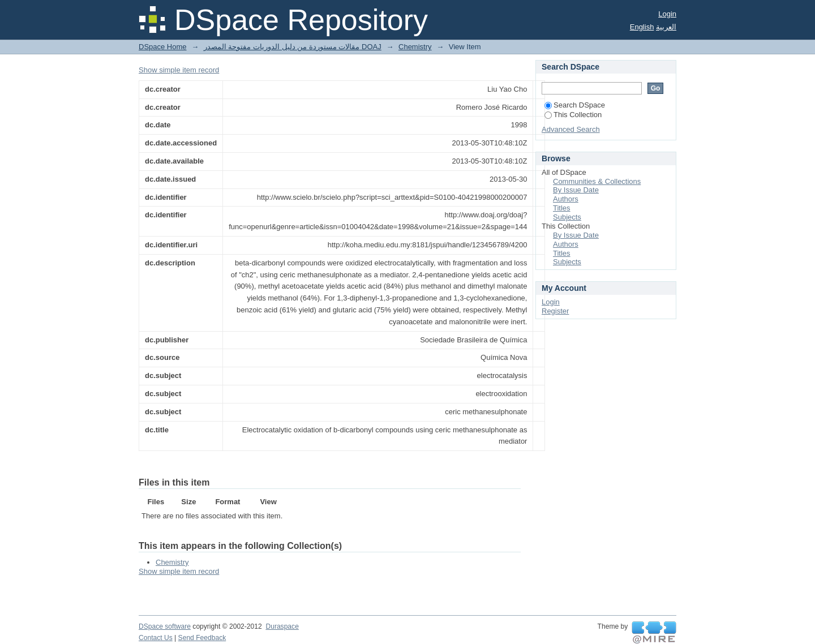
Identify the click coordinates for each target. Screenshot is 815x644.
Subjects (567, 217)
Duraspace (282, 626)
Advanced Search (571, 129)
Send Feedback (202, 638)
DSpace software (165, 626)
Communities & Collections (597, 181)
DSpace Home (163, 47)
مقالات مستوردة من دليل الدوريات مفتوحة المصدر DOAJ (293, 47)
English (642, 27)
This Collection (573, 115)
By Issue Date (576, 190)
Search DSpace (575, 105)
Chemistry (415, 47)
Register (555, 311)
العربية (666, 27)
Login (667, 14)
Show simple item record (179, 70)
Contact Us (156, 638)
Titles (562, 208)
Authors (566, 199)
